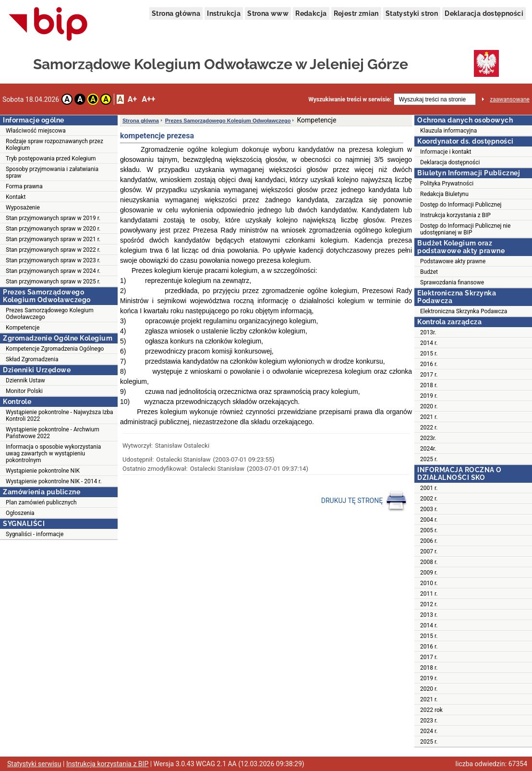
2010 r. (429, 583)
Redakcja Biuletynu (444, 194)
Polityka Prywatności (447, 184)
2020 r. (429, 406)
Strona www (268, 13)
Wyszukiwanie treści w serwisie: (350, 99)
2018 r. (429, 385)
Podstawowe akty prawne (453, 261)
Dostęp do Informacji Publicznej (461, 205)
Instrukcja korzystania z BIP (455, 215)
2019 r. (429, 396)
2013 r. (429, 615)
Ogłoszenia (20, 513)
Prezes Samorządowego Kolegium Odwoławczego (50, 314)
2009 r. (429, 573)
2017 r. (429, 375)
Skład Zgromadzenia (32, 359)
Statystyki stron (412, 13)
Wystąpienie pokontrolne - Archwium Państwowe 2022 (53, 433)
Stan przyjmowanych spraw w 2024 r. (53, 271)
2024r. (428, 449)
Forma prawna (24, 186)
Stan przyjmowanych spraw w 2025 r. (53, 281)
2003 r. (429, 509)
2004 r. (429, 520)
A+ (132, 99)
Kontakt (16, 197)
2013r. (428, 332)
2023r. (428, 438)
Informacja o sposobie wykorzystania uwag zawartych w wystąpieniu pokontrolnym (53, 453)
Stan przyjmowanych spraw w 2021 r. (53, 239)
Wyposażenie (23, 208)
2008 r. (429, 562)
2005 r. (429, 530)
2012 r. (429, 604)
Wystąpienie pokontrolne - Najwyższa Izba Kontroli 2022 (60, 416)
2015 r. (429, 354)
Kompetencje (23, 328)
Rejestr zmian (356, 13)
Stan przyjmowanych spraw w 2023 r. (53, 260)
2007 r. (429, 551)
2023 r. (429, 721)
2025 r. (429, 459)
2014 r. (429, 343)
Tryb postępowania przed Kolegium (51, 159)
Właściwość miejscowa (36, 131)
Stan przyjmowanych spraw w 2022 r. (53, 250)
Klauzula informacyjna (448, 131)
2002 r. (429, 499)
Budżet (429, 272)
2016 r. (429, 364)
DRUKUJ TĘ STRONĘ (364, 501)
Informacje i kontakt (446, 152)
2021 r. (429, 417)
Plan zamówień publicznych (41, 502)
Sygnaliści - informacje (35, 534)
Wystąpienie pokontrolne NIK (43, 471)
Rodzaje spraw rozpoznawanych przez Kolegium (54, 145)
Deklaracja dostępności (484, 13)
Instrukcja (224, 13)
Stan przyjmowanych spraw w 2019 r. (53, 218)
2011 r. (429, 594)
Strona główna (176, 13)
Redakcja (311, 13)
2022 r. (429, 428)
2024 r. (429, 731)
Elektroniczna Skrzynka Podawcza (464, 311)
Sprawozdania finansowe (452, 282)
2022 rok (431, 710)
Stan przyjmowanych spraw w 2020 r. (53, 229)
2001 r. (429, 488)
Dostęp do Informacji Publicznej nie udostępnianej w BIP (465, 229)
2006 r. (429, 541)
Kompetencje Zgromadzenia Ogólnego (55, 349)
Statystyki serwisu (34, 764)
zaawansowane (510, 99)
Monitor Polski (24, 391)
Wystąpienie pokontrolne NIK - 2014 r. (54, 481)
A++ (148, 99)
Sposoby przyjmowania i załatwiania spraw (52, 172)
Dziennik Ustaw (25, 380)
